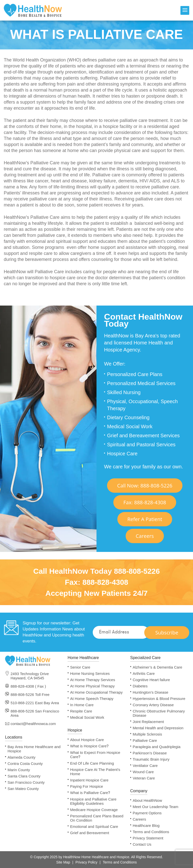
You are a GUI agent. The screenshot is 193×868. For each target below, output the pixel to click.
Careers (145, 536)
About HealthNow (147, 800)
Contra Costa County (25, 764)
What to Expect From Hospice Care (95, 755)
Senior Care (80, 667)
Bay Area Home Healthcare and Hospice (34, 749)
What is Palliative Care (90, 793)
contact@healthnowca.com (33, 724)
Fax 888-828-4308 (145, 502)
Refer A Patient (145, 519)
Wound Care (143, 772)
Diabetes (140, 686)
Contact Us (142, 844)
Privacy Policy (86, 862)
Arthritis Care (144, 673)
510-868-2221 (22, 703)
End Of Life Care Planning (92, 763)
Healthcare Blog (146, 825)
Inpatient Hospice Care (89, 780)
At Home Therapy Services (93, 680)
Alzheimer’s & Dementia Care (157, 667)
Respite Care (81, 711)
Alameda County (21, 757)
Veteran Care (144, 778)
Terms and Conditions (151, 832)
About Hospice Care (87, 740)
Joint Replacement (148, 722)
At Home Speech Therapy (92, 699)
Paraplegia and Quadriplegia (157, 747)
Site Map (63, 862)
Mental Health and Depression (158, 728)
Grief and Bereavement (90, 833)
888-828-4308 (105, 582)
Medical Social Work (87, 717)
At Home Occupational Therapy (96, 692)
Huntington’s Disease (150, 692)
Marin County (19, 770)
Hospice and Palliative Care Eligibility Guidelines (93, 801)
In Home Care (82, 705)
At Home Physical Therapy (92, 686)
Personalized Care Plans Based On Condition (97, 818)
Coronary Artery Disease (153, 705)
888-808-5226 (137, 571)
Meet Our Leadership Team (156, 807)
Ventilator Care (145, 766)
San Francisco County (26, 782)
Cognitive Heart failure (151, 680)
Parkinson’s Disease (150, 753)
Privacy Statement (148, 838)
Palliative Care (145, 740)
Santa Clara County (24, 776)
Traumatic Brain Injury (151, 759)
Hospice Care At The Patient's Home (95, 772)
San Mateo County (23, 789)
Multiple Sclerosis (147, 734)
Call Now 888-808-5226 (145, 486)
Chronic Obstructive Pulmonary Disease (159, 713)
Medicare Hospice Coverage (94, 810)
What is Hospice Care (89, 746)
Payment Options (147, 813)
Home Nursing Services (90, 673)
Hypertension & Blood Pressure (159, 699)
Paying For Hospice (87, 786)
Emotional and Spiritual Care (94, 826)
